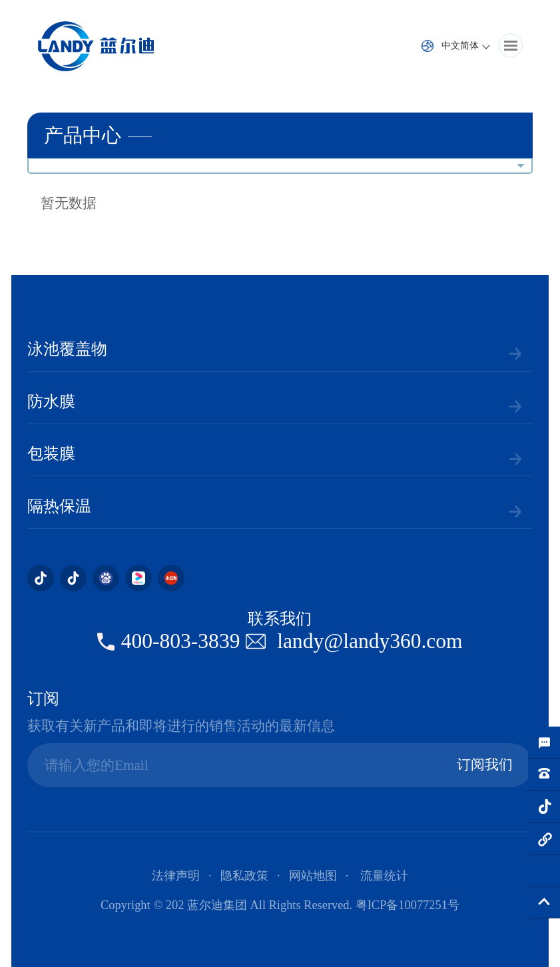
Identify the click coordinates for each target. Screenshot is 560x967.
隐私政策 (244, 876)
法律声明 (176, 876)
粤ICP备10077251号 (408, 905)
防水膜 (51, 402)
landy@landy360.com (370, 641)
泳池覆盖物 (67, 349)
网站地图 (313, 876)
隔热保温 (59, 506)
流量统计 (384, 876)
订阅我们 (485, 765)
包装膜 (51, 454)
